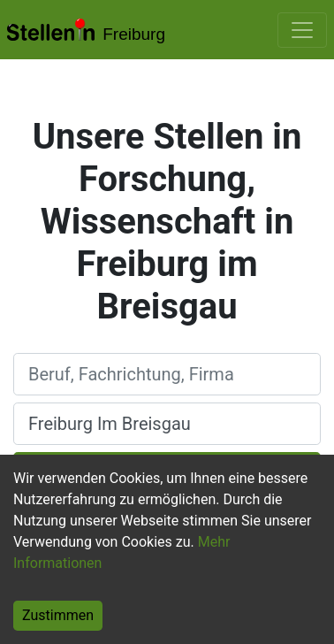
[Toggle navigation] (302, 30)
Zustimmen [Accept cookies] (58, 615)
